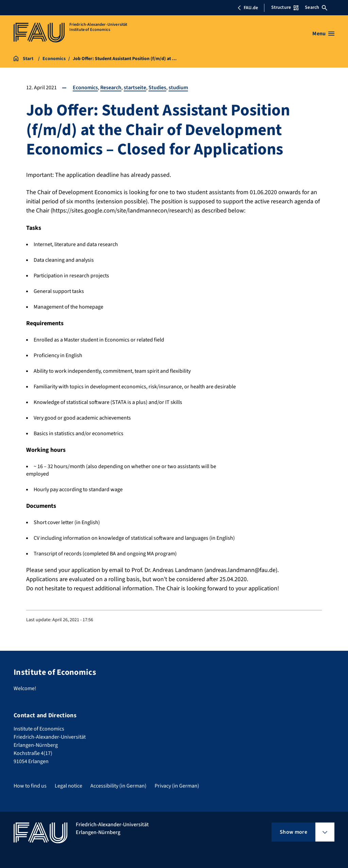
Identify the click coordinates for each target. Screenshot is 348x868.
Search (316, 7)
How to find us (30, 786)
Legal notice (68, 786)
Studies (157, 88)
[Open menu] (323, 34)
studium (178, 88)
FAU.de (248, 8)
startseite (135, 88)
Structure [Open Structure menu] (285, 7)
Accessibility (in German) (118, 786)
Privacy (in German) (177, 786)
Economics (85, 88)
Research (111, 88)
